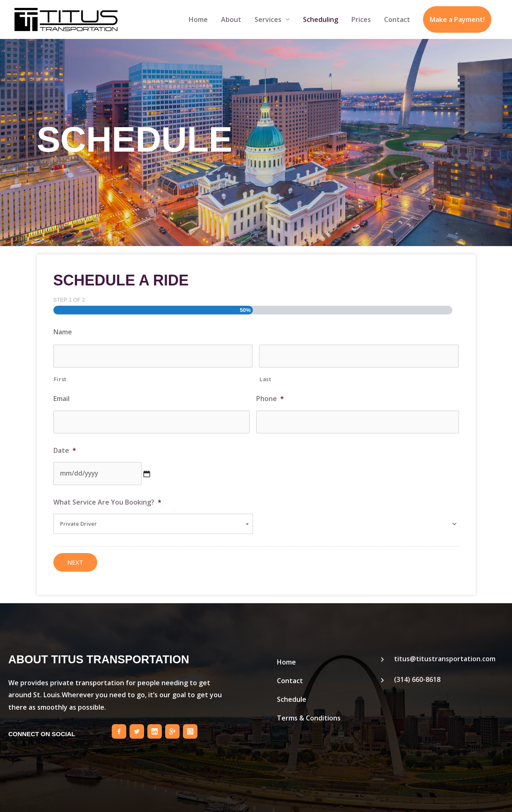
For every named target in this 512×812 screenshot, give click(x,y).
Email (61, 398)
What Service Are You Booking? (107, 499)
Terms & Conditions (309, 715)
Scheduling (321, 19)
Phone (270, 398)
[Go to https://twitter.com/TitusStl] (137, 729)
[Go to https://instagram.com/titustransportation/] (190, 729)
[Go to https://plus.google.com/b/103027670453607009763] (172, 729)
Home (198, 19)
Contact (397, 19)
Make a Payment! (457, 19)
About (231, 19)
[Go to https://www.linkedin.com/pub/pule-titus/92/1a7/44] (155, 729)
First (60, 378)
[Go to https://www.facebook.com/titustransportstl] (119, 729)
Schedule (292, 696)
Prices (361, 19)
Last (266, 378)
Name (63, 332)
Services (268, 19)
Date (65, 448)
